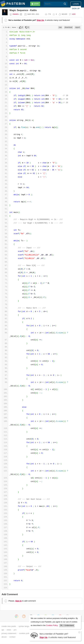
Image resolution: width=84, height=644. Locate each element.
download (68, 27)
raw (60, 27)
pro (15, 630)
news (9, 630)
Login (76, 4)
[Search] (65, 4)
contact (12, 637)
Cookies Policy (52, 625)
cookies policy (25, 633)
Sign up (76, 8)
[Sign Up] (34, 635)
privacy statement (9, 633)
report (78, 27)
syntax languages (26, 626)
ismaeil (16, 14)
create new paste (9, 626)
